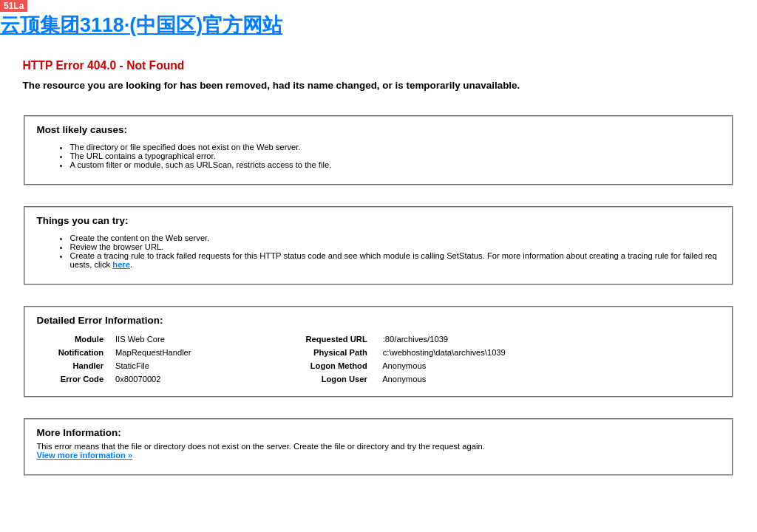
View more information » (84, 455)
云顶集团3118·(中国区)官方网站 (141, 25)
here (121, 265)
